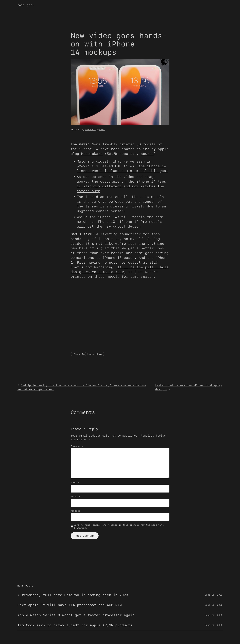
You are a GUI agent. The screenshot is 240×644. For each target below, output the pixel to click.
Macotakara (92, 154)
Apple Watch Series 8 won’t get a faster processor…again (76, 615)
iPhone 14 (79, 354)
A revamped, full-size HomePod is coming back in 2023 (73, 595)
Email (75, 497)
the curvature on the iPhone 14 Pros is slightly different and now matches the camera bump (122, 186)
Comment (77, 446)
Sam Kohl (90, 130)
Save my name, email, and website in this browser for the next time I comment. (119, 526)
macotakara (96, 354)
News (102, 130)
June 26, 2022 (214, 595)
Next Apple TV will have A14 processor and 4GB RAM (70, 605)
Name (75, 483)
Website (75, 511)
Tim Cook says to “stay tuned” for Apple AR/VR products (75, 625)
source (147, 154)
